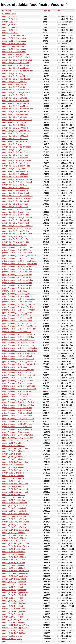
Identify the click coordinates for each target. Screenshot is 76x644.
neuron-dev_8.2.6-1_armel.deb (15, 150)
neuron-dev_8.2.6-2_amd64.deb (16, 215)
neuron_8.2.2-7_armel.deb (13, 467)
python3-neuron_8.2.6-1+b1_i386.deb (18, 370)
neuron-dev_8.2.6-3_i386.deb (15, 125)
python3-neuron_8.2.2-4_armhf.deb (17, 266)
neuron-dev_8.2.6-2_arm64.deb (15, 90)
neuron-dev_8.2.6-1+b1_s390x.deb (17, 185)
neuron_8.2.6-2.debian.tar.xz (14, 46)
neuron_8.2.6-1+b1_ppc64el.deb (16, 593)
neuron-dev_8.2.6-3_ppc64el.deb (16, 103)
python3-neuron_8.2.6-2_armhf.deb (17, 408)
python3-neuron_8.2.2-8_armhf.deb (17, 288)
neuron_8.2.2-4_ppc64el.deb (14, 582)
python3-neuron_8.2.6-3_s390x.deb (17, 427)
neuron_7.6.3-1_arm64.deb (14, 609)
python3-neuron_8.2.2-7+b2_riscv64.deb (19, 329)
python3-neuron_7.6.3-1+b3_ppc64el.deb (20, 264)
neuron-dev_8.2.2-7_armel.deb (15, 139)
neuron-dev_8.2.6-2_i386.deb (15, 122)
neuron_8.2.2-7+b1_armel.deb (15, 470)
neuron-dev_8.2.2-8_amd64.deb (16, 171)
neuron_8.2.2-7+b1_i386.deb (14, 603)
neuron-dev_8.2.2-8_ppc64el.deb (16, 68)
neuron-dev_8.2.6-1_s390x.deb (15, 128)
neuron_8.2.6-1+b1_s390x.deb (15, 557)
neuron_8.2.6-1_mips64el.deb (15, 503)
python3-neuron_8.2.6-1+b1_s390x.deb (19, 375)
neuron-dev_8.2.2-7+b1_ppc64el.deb (18, 74)
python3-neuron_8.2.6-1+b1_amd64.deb (19, 383)
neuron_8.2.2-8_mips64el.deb (15, 506)
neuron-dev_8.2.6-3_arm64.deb (15, 101)
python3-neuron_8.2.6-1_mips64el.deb (18, 353)
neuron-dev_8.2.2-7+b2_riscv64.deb (17, 196)
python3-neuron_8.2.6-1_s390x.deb (17, 372)
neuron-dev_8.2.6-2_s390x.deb (15, 174)
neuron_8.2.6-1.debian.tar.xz (14, 44)
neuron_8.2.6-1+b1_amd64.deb (15, 571)
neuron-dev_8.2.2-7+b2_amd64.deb (17, 179)
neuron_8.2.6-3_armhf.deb (13, 459)
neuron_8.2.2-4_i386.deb (13, 587)
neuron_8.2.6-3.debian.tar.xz (14, 49)
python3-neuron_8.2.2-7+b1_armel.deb (19, 299)
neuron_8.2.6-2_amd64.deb (14, 565)
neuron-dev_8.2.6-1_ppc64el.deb (16, 76)
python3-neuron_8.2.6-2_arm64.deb (17, 413)
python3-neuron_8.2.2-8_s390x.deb (17, 302)
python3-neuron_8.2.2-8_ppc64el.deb (18, 345)
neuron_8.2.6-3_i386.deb (13, 614)
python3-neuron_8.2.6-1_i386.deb (16, 367)
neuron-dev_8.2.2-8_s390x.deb (15, 114)
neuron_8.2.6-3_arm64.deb (14, 481)
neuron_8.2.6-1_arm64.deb (14, 495)
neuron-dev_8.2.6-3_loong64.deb (16, 169)
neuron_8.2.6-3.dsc (10, 30)
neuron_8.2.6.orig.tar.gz (12, 639)
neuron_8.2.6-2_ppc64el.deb (14, 595)
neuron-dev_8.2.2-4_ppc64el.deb (16, 79)
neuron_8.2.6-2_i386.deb (13, 617)
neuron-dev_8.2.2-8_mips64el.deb (17, 111)
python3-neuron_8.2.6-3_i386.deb (16, 400)
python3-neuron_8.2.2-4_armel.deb (17, 269)
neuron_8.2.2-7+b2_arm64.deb (15, 492)
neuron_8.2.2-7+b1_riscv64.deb (16, 514)
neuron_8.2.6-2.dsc (10, 27)
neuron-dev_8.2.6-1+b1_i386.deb (16, 133)
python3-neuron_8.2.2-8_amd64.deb (18, 307)
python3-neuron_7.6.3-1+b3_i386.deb (18, 258)
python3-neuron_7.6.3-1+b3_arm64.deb (19, 256)
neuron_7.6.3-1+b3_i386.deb (14, 633)
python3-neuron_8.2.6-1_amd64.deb (18, 381)
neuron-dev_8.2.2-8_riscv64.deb (16, 193)
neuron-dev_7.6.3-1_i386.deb (15, 245)
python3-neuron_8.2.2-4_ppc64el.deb (18, 342)
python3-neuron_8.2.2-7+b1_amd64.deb (19, 313)
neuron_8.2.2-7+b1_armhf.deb (15, 448)
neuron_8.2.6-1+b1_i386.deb (14, 611)
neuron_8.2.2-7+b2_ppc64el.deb (16, 573)
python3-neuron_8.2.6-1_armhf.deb (17, 391)
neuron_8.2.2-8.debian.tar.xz (14, 52)
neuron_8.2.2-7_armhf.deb (13, 446)
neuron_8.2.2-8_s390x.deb (13, 541)
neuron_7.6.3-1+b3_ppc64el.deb (16, 628)
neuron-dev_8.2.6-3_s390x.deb (15, 177)
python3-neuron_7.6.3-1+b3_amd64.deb (19, 261)
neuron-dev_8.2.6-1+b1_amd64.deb (17, 218)
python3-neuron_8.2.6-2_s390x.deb (17, 424)
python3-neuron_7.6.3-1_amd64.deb (18, 247)
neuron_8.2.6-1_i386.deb (13, 606)
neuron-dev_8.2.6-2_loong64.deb (16, 166)
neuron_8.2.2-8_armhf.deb (13, 451)
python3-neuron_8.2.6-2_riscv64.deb (18, 429)
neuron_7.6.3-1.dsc (10, 33)
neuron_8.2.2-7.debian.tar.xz (14, 41)
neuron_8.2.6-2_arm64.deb (14, 486)
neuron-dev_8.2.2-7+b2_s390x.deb (17, 117)
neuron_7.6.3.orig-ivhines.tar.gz (15, 440)
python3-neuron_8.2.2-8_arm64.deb (17, 321)
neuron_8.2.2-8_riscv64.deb (14, 519)
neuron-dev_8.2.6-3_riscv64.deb (16, 223)
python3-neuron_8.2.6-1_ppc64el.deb (18, 359)
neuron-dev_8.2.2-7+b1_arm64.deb (17, 60)
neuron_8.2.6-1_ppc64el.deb (14, 579)
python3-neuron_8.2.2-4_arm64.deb (17, 283)
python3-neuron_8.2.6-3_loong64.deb (18, 405)
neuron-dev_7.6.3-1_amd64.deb (16, 242)
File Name (7, 11)
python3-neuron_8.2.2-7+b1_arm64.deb (19, 318)
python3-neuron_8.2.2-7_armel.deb (17, 275)
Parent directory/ (9, 14)
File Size (46, 11)
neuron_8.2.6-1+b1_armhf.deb (15, 462)
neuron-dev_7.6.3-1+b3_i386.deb (16, 237)
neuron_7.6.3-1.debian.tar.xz (14, 35)
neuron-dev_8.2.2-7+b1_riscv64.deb (17, 198)
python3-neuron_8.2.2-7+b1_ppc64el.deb (20, 348)
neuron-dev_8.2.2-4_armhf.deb (15, 155)
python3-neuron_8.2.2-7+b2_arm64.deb (19, 326)
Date (59, 11)
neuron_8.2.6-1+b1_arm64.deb (15, 484)
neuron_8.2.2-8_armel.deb (13, 473)
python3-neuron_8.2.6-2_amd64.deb (18, 438)
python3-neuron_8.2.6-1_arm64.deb (17, 356)
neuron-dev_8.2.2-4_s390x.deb (15, 136)
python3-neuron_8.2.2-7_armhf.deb (17, 277)
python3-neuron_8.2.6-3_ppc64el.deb (18, 421)
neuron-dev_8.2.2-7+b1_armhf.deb (17, 160)
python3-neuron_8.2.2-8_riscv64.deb (18, 296)
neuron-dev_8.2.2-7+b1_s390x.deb (17, 120)
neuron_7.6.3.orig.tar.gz (12, 636)
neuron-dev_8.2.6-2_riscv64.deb (16, 220)
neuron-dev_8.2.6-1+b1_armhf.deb (17, 209)
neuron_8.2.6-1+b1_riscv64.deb (16, 530)
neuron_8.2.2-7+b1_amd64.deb (15, 544)
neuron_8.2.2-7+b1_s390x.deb (15, 538)
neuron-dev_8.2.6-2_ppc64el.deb (16, 106)
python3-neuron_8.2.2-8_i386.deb (16, 332)
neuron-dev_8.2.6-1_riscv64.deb (16, 201)
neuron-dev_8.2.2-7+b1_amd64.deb (17, 182)
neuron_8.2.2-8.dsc (10, 16)
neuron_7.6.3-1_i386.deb (13, 630)
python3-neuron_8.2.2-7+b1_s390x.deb (19, 304)
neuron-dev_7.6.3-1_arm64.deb (15, 231)
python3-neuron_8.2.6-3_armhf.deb (17, 410)
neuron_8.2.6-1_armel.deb (13, 476)
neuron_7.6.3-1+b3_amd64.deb (15, 625)
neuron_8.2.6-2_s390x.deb (13, 560)
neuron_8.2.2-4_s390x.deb (13, 500)
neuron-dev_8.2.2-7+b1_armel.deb (17, 147)
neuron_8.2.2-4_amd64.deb (14, 533)
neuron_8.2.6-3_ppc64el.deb (14, 590)
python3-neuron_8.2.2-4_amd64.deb (18, 280)
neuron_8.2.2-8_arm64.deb (14, 497)
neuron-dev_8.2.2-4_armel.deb (15, 141)
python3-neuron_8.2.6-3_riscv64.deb (18, 432)
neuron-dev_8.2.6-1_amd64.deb (16, 188)
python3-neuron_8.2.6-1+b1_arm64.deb (19, 362)
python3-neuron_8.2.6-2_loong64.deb (18, 402)
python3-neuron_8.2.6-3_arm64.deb (17, 416)
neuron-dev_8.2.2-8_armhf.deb (15, 158)
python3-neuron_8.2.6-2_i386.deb (16, 397)
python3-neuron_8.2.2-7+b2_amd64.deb (19, 334)
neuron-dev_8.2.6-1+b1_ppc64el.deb (18, 109)
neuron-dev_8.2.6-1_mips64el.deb (17, 131)
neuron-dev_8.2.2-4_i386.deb (15, 98)
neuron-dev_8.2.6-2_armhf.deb (15, 204)
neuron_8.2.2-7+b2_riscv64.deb (16, 522)
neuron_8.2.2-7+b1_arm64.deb (15, 489)
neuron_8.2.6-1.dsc (10, 25)
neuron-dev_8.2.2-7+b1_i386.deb (16, 87)
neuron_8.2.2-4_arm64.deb (14, 478)
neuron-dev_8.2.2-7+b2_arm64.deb (17, 57)
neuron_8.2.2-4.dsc (10, 19)
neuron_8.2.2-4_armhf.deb (13, 443)
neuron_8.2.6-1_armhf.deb (13, 454)
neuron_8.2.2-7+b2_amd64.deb (15, 546)
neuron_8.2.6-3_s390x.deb (13, 563)
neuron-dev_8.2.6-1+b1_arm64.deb (17, 93)
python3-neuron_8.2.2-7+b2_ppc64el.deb (20, 351)
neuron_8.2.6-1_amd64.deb (14, 552)
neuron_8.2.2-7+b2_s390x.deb (15, 535)
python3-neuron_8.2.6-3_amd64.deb (18, 435)
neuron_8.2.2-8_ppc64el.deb (14, 584)
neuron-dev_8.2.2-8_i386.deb (15, 84)
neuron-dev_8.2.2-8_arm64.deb (15, 54)
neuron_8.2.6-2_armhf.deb (13, 457)
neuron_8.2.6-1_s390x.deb (13, 549)
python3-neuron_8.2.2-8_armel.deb (17, 285)
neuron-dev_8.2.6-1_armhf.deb (15, 163)
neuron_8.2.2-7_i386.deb (13, 598)
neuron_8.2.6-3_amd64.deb (14, 568)
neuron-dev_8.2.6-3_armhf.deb (15, 207)
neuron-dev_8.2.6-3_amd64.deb (16, 212)
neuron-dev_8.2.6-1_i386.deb (15, 95)
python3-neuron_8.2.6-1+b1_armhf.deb (19, 386)
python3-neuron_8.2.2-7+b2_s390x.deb (19, 310)
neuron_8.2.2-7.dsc (10, 22)
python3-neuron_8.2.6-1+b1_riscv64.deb (19, 389)
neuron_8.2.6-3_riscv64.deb (14, 527)
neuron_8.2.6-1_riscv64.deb (14, 516)
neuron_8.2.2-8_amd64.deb (14, 554)
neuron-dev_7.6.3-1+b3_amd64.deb (17, 234)
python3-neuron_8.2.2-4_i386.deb (16, 291)
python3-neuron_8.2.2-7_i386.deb (16, 315)
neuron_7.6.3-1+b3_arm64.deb (15, 620)
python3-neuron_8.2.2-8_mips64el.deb (18, 340)
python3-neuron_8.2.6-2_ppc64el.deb (18, 419)
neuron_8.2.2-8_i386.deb (13, 601)
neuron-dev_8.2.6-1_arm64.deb (15, 65)
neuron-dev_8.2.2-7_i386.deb (15, 82)
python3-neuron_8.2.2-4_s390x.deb (17, 272)
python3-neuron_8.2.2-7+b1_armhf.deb (19, 294)
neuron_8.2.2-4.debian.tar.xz (14, 38)
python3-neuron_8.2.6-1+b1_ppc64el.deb (20, 364)
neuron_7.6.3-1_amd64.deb (14, 622)
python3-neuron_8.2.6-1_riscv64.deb (18, 394)
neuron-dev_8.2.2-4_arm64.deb (15, 63)
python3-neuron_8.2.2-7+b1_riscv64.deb (19, 323)
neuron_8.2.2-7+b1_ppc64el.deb (16, 576)
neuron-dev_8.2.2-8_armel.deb (15, 144)
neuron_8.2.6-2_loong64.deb (14, 508)
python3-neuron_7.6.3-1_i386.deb (16, 250)
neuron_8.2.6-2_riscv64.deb (14, 525)
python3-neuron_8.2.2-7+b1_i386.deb (18, 337)
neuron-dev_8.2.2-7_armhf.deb (15, 152)
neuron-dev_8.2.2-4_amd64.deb (16, 190)
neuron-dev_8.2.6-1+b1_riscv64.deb (17, 226)
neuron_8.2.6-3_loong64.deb (14, 511)
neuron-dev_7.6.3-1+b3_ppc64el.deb (18, 239)
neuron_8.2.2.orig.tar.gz (12, 641)
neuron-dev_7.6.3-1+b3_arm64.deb (17, 228)
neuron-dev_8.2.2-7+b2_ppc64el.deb (18, 71)
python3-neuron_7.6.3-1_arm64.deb (17, 253)
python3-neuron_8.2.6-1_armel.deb (17, 378)
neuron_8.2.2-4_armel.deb (13, 465)
